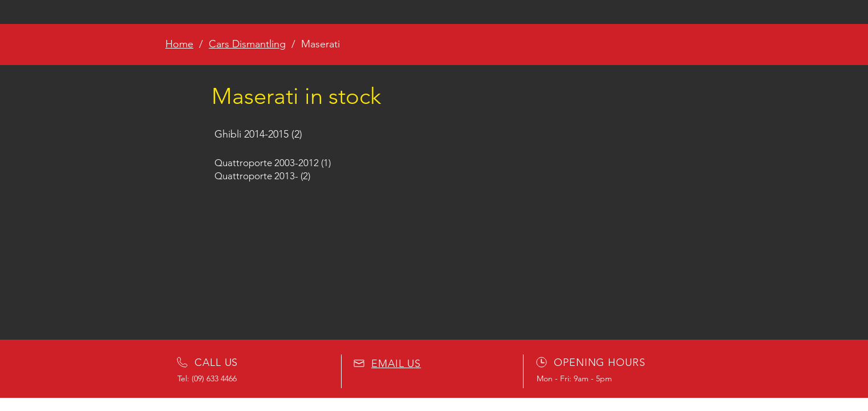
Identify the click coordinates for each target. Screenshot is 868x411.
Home (179, 44)
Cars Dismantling (247, 44)
